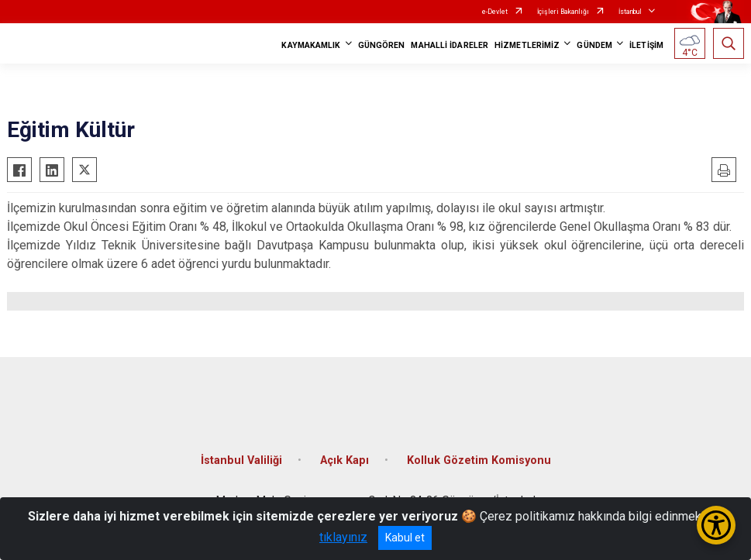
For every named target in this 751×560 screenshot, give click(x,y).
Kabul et (405, 538)
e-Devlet (495, 12)
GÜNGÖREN (382, 45)
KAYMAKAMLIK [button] (311, 45)
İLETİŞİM (646, 45)
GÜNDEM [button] (594, 45)
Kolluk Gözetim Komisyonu (479, 460)
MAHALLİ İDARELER (450, 45)
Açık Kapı (344, 460)
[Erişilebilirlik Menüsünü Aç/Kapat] (716, 525)
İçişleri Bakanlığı (563, 12)
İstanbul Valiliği (241, 460)
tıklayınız (343, 537)
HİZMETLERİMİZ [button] (527, 45)
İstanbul (630, 12)
